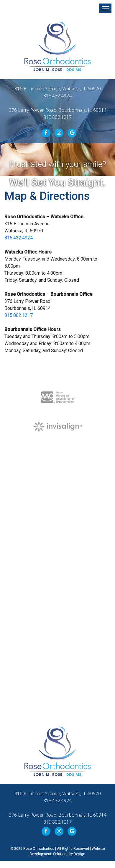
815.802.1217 (57, 117)
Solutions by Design (69, 854)
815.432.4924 (57, 96)
